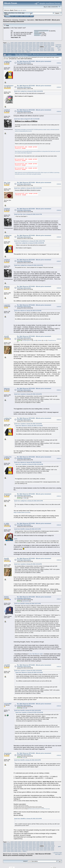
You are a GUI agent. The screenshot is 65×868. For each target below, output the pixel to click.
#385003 (59, 111)
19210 (45, 43)
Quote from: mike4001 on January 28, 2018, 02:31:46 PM (28, 819)
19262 (34, 48)
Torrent (6, 14)
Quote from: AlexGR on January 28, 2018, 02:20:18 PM (27, 710)
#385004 (59, 184)
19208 (38, 43)
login (19, 10)
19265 (45, 48)
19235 (34, 45)
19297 (8, 52)
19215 (12, 44)
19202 (16, 43)
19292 (41, 51)
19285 (16, 51)
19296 (5, 52)
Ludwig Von (8, 61)
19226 (52, 44)
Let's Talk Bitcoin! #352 (36, 654)
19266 (49, 48)
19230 (16, 45)
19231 (19, 45)
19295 (52, 51)
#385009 (59, 307)
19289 (30, 51)
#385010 (59, 339)
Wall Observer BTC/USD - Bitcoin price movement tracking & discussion (27, 855)
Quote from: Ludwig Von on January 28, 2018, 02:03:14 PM (28, 501)
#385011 (59, 390)
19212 (53, 43)
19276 (34, 49)
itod (45, 340)
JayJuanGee (26, 601)
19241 (5, 47)
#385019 (59, 706)
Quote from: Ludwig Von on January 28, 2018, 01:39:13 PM (28, 265)
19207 (34, 43)
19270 (12, 49)
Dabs (24, 708)
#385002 (59, 87)
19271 (16, 49)
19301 (23, 52)
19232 (23, 45)
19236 (38, 45)
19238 (45, 45)
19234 (30, 45)
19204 (23, 43)
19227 (5, 45)
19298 (12, 52)
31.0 (23, 13)
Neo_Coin (7, 182)
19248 (30, 47)
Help (12, 16)
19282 (5, 51)
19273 (23, 49)
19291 (38, 51)
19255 (8, 48)
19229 (12, 45)
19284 (12, 51)
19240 (52, 45)
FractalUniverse (9, 86)
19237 (41, 45)
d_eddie (25, 498)
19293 (45, 51)
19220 (30, 44)
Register (26, 16)
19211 (49, 43)
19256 (12, 48)
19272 (19, 49)
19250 (38, 47)
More (31, 16)
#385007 (59, 261)
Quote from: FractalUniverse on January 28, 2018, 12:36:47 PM (29, 241)
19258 (19, 48)
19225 (49, 44)
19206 (31, 43)
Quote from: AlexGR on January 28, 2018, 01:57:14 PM (27, 529)
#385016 (59, 560)
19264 (41, 48)
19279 (45, 49)
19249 (34, 47)
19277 (38, 49)
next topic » (59, 47)
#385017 (59, 599)
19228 (8, 45)
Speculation (31, 20)
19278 (41, 49)
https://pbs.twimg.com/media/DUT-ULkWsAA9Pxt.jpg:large (39, 809)
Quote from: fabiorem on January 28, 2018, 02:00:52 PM (28, 462)
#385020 (59, 755)
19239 (49, 45)
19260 (27, 48)
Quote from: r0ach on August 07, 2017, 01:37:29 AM (27, 119)
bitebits (40, 340)
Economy (15, 20)
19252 (46, 47)
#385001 (59, 63)
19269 (8, 49)
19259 (23, 48)
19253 (49, 47)
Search (17, 16)
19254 (5, 48)
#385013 (59, 458)
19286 (19, 51)
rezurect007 (8, 704)
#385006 (59, 237)
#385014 (59, 496)
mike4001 (7, 665)
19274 (27, 49)
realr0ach (7, 110)
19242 (8, 47)
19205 (27, 43)
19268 (5, 49)
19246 (23, 47)
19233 (27, 45)
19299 (16, 52)
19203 (20, 43)
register (24, 10)
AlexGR (6, 336)
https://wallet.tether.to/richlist (22, 512)
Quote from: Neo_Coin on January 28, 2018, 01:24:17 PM (28, 214)
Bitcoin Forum (7, 20)
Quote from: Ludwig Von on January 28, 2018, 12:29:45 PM (28, 91)
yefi (35, 340)
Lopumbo (7, 305)
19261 (30, 48)
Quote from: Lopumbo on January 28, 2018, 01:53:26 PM (28, 394)
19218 (23, 44)
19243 (12, 47)
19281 (52, 49)
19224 (45, 44)
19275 (30, 49)
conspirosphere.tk (27, 340)
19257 (16, 48)
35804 (28, 52)
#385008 (59, 288)
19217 (19, 44)
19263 (38, 48)
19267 (52, 48)
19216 (16, 44)
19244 (16, 47)
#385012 (59, 420)
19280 (49, 49)
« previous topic (58, 46)
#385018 (59, 667)
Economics (23, 20)
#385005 (59, 210)
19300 (19, 52)
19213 (5, 44)
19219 (27, 44)
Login (21, 16)
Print (59, 50)
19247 (27, 47)
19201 (12, 43)
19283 (8, 51)
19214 (8, 44)
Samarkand (8, 494)
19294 (49, 51)
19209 (41, 43)
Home (8, 16)
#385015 (59, 525)
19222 (38, 44)
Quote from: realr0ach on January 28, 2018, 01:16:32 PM (28, 188)
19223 (41, 44)
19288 (27, 51)
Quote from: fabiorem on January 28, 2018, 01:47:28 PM (28, 311)
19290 (34, 51)
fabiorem (7, 286)
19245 (19, 47)
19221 (34, 44)
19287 (23, 51)
